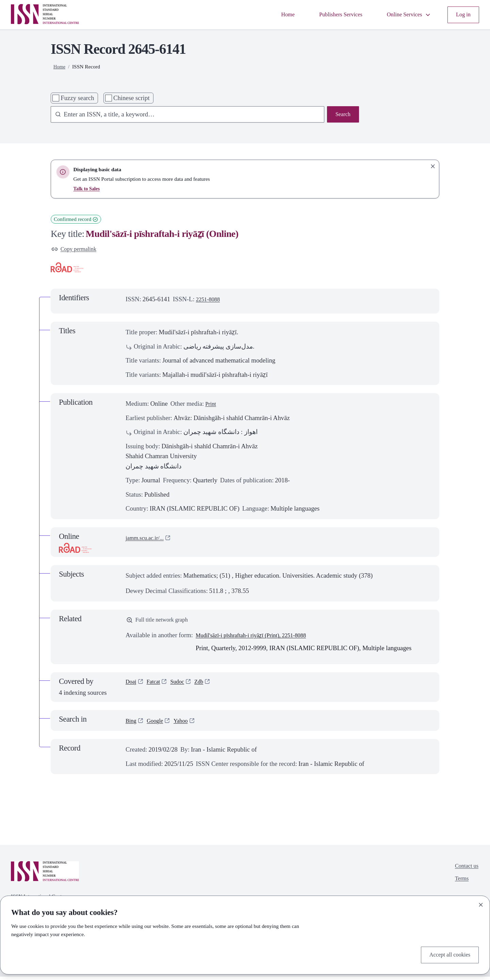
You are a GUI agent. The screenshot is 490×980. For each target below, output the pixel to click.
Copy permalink (77, 250)
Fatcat (156, 686)
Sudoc (182, 686)
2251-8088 (210, 301)
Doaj (132, 686)
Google (158, 724)
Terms (459, 885)
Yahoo (186, 724)
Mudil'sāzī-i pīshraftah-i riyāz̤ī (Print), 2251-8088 (259, 638)
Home (273, 15)
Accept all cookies (447, 954)
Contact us (465, 870)
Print (211, 405)
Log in (462, 15)
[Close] (481, 903)
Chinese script (132, 98)
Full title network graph (161, 622)
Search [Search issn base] (342, 115)
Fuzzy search (77, 98)
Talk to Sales (88, 188)
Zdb (205, 686)
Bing (132, 724)
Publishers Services (330, 15)
